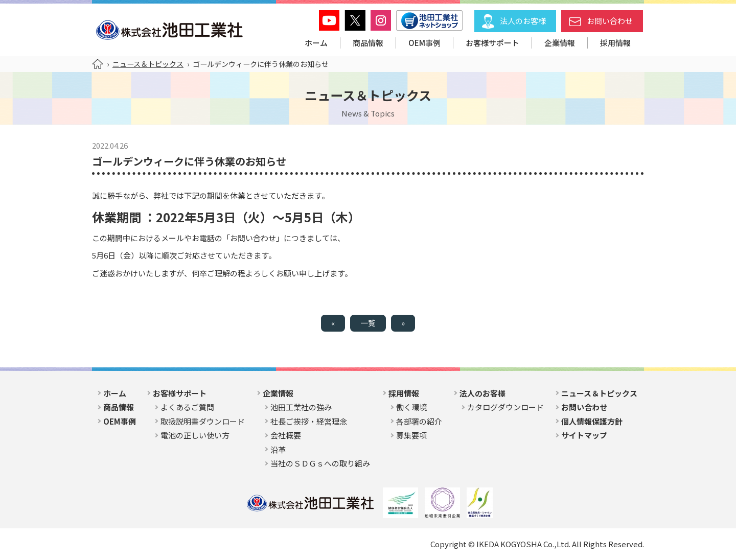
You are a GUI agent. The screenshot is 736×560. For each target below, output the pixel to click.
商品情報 (368, 43)
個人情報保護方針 (592, 421)
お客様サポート (492, 43)
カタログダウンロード (505, 407)
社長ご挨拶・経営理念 (309, 421)
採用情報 (615, 43)
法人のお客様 (523, 21)
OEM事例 (424, 43)
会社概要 (286, 435)
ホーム (316, 43)
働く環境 (411, 407)
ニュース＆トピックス (148, 64)
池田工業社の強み (301, 407)
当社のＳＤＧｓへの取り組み (320, 463)
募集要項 (411, 435)
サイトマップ (584, 435)
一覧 (368, 323)
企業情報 (560, 43)
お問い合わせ (610, 21)
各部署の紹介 (419, 421)
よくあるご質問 (187, 407)
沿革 (278, 449)
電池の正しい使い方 (195, 435)
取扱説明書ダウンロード (203, 421)
